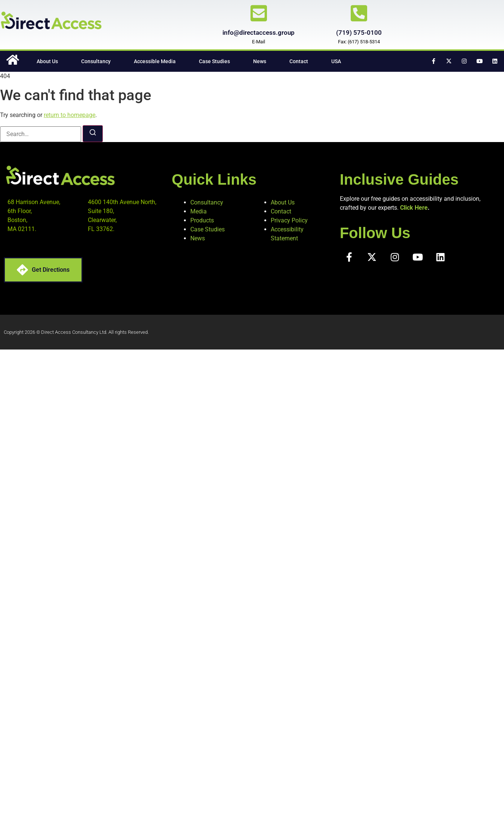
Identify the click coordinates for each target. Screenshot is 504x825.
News (260, 61)
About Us (47, 61)
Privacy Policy (289, 220)
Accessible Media (155, 61)
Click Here (414, 208)
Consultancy (96, 61)
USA (336, 61)
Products (202, 220)
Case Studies (214, 61)
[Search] (93, 134)
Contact (299, 61)
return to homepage (70, 115)
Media (199, 211)
